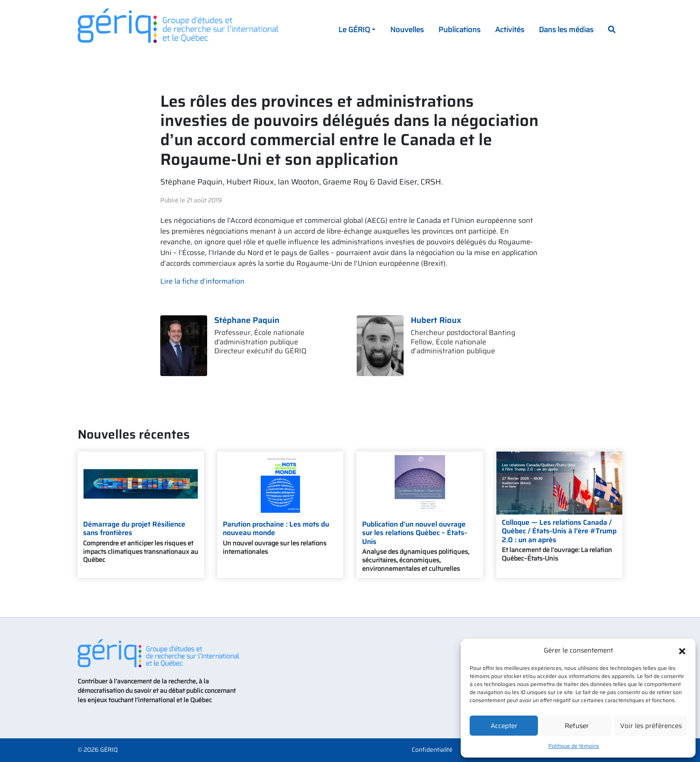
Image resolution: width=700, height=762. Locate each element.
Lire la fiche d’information (202, 281)
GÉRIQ (109, 750)
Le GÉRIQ (354, 29)
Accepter (504, 726)
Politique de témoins (574, 746)
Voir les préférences (651, 726)
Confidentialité (432, 750)
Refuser (577, 726)
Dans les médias (566, 29)
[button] (682, 650)
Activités (510, 29)
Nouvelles (407, 29)
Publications (459, 29)
